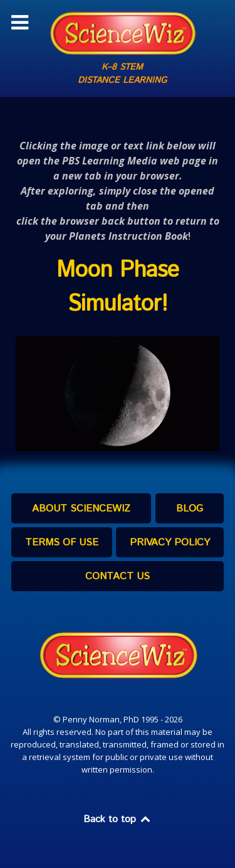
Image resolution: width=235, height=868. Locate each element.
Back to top (118, 819)
